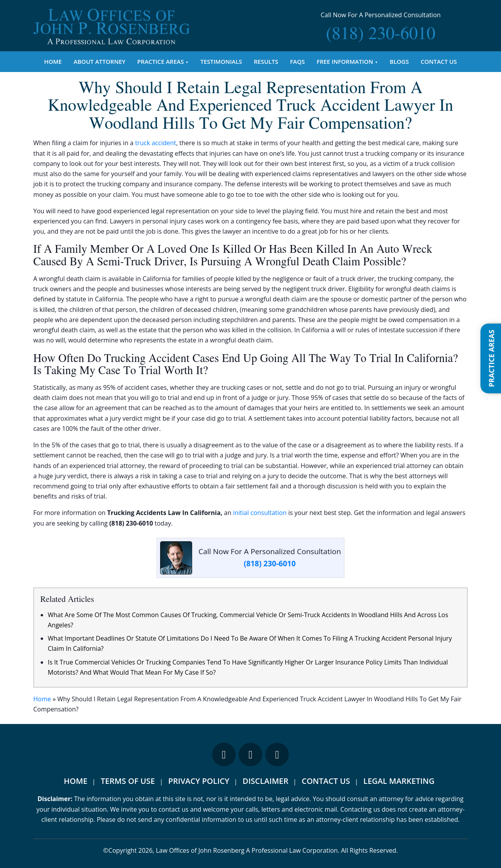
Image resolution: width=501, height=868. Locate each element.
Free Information (345, 61)
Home (53, 61)
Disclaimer (266, 781)
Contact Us (439, 61)
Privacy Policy (199, 781)
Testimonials (221, 61)
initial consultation (260, 513)
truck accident (156, 143)
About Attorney (99, 61)
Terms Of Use (128, 781)
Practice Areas (161, 61)
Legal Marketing (399, 781)
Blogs (399, 61)
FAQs (297, 61)
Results (266, 61)
